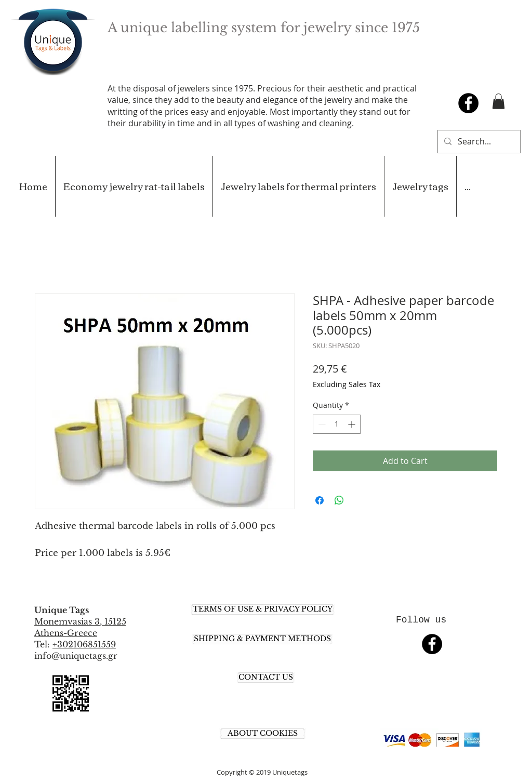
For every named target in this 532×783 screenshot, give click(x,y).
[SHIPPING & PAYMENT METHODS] (262, 639)
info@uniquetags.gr (76, 656)
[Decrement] (321, 424)
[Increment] (353, 424)
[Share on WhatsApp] (339, 500)
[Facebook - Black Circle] (468, 103)
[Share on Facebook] (320, 500)
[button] (498, 101)
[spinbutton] (337, 424)
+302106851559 (84, 644)
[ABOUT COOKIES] (263, 734)
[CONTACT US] (266, 678)
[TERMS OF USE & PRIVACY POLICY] (263, 609)
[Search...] (478, 142)
